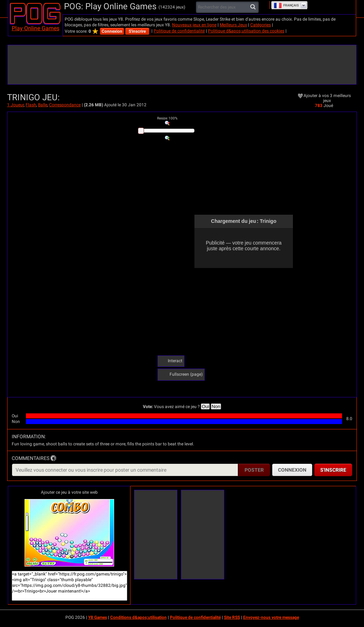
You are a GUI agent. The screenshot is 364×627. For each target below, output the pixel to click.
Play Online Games (36, 28)
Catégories (261, 25)
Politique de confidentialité (179, 31)
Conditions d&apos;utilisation (138, 617)
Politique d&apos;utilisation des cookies (246, 31)
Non (216, 406)
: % (167, 118)
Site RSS (232, 617)
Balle (43, 105)
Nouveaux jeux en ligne (194, 25)
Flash (31, 105)
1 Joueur (15, 105)
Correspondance (65, 105)
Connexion (112, 31)
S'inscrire (137, 31)
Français (286, 5)
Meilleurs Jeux (233, 25)
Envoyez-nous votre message (271, 617)
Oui (205, 406)
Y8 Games (98, 617)
